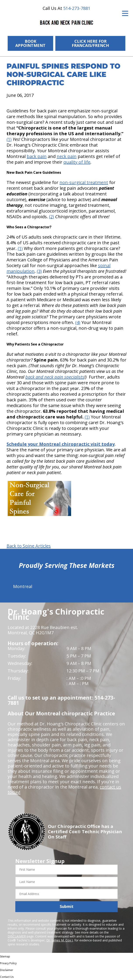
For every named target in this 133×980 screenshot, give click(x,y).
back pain (37, 156)
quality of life (77, 162)
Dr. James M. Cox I (59, 940)
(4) (78, 322)
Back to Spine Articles (29, 546)
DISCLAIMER (17, 936)
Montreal (23, 586)
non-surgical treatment (84, 182)
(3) (39, 271)
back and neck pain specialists (55, 377)
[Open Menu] (125, 13)
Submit (67, 906)
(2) (52, 217)
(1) (9, 139)
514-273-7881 (77, 8)
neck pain (67, 156)
